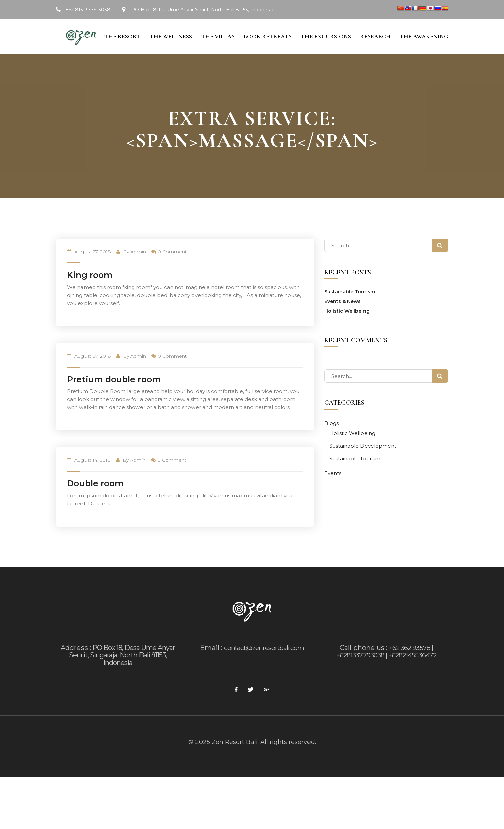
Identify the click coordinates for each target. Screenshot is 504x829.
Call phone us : (363, 665)
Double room (95, 501)
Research (374, 53)
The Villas (214, 53)
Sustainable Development (363, 463)
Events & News (343, 319)
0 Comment (169, 269)
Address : (76, 665)
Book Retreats (264, 53)
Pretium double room (114, 397)
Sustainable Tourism (350, 309)
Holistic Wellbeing (347, 329)
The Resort (116, 53)
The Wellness (165, 53)
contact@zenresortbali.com (264, 665)
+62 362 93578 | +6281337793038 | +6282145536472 (386, 669)
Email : (210, 665)
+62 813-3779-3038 (88, 10)
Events (333, 491)
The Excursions (324, 53)
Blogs (331, 441)
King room (90, 292)
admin (138, 269)
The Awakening (424, 53)
